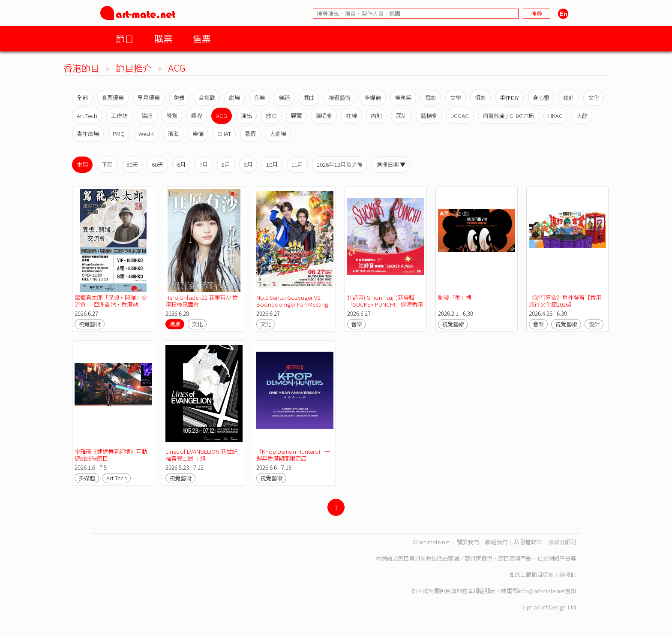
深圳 (401, 116)
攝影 (480, 98)
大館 (582, 116)
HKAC (555, 116)
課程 (197, 116)
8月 (226, 164)
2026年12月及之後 (340, 164)
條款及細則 (562, 542)
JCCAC (460, 116)
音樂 (259, 98)
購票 (163, 38)
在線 (351, 116)
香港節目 (81, 68)
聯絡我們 (496, 542)
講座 (147, 116)
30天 (132, 164)
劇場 (234, 98)
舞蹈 (284, 98)
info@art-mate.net (541, 591)
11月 (297, 164)
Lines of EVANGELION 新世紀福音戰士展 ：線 (201, 455)
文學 (456, 98)
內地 (376, 116)
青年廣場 (88, 134)
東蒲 (198, 134)
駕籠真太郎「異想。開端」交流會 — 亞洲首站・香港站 (111, 301)
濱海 (173, 134)
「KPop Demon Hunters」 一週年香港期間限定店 (293, 455)
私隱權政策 (528, 542)
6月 (181, 164)
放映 (271, 116)
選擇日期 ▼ (391, 164)
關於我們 (468, 542)
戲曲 (309, 98)
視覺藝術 (339, 98)
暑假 (250, 134)
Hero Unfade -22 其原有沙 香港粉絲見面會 (202, 301)
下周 (107, 164)
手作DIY (509, 98)
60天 (157, 164)
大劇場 (278, 134)
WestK (146, 134)
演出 (246, 116)
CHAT (224, 134)
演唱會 (324, 116)
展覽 (296, 116)
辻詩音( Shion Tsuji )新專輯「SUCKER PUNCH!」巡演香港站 (385, 304)
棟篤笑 (403, 98)
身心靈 (541, 98)
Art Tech (87, 116)
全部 (82, 98)
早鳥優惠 (149, 98)
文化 (594, 98)
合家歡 (207, 98)
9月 (248, 164)
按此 (570, 574)
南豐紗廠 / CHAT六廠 (508, 116)
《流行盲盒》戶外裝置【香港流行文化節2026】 (565, 301)
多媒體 (373, 98)
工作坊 (119, 116)
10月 (272, 164)
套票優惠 (113, 98)
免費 (179, 98)
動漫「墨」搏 (455, 297)
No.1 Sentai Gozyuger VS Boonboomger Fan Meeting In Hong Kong (292, 304)
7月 (204, 164)
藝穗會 (429, 116)
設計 (569, 98)
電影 (431, 98)
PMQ (119, 134)
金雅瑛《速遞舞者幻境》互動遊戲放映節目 (111, 455)
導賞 (172, 116)
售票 (202, 38)
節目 (125, 38)
